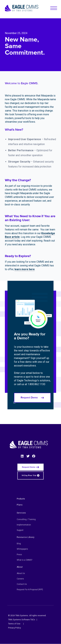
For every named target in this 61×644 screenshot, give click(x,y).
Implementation (24, 525)
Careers (20, 579)
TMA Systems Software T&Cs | (23, 620)
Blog (19, 544)
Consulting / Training (26, 519)
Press (19, 555)
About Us (21, 573)
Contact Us (22, 584)
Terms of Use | (16, 624)
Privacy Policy (14, 628)
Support (20, 530)
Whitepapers (22, 549)
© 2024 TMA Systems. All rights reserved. (28, 616)
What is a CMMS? (24, 560)
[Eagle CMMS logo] (22, 8)
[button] (54, 8)
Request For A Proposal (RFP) (30, 590)
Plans (20, 505)
